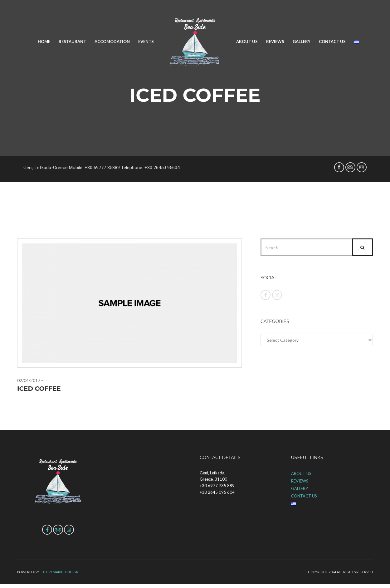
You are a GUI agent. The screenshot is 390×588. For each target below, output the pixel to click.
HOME (44, 42)
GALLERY (302, 42)
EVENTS (146, 42)
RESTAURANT (72, 42)
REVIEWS (275, 42)
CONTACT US (332, 42)
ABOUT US (247, 42)
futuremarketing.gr (59, 572)
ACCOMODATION (112, 42)
